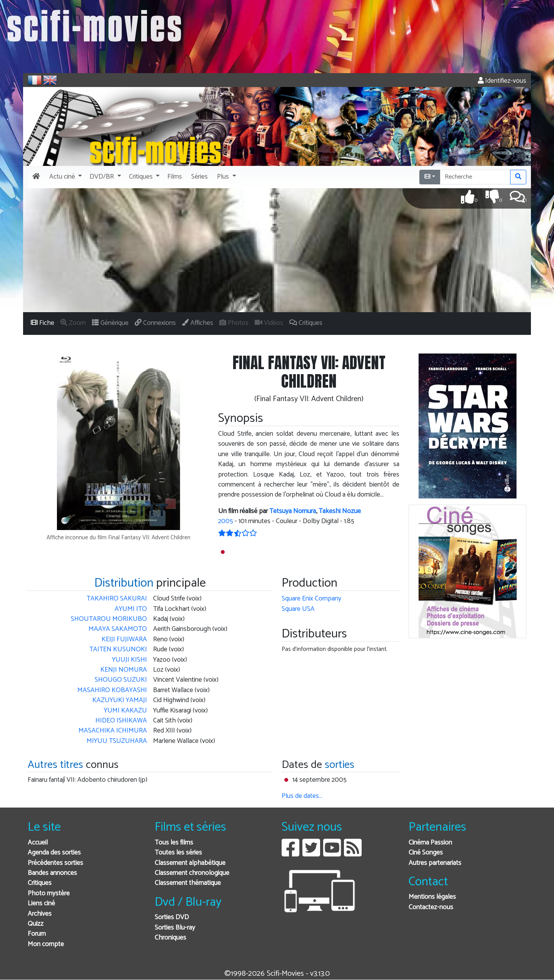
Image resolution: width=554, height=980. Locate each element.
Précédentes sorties (55, 863)
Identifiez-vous (502, 81)
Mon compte (46, 944)
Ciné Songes (426, 853)
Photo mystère (49, 894)
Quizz (36, 924)
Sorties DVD (172, 917)
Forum (37, 934)
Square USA (298, 609)
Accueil (38, 843)
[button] (65, 177)
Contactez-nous (431, 907)
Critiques (40, 883)
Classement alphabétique (190, 863)
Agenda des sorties (54, 853)
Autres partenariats (435, 863)
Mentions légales (432, 897)
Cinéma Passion (430, 843)
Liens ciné (41, 904)
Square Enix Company (311, 599)
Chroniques (170, 938)
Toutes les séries (178, 853)
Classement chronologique (192, 873)
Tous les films (174, 843)
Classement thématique (188, 883)
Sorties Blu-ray (175, 928)
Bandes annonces (52, 873)
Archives (40, 914)
